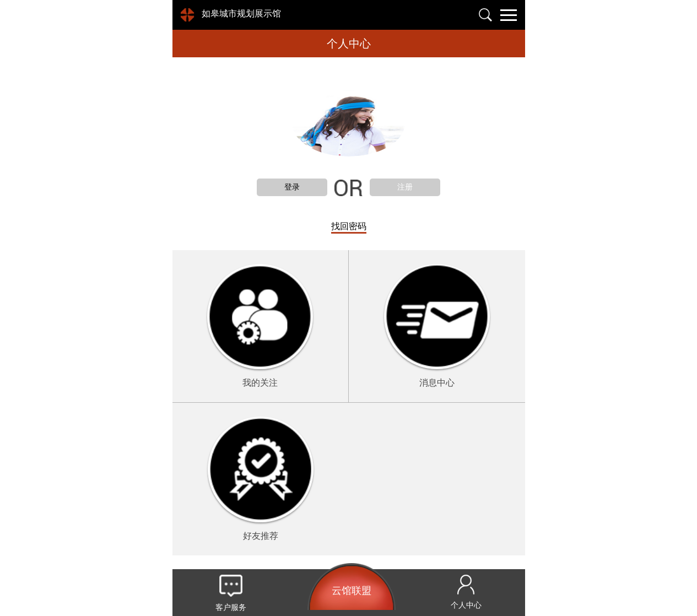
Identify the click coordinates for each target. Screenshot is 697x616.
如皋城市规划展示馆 (241, 13)
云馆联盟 (352, 591)
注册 (405, 187)
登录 (292, 187)
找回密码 (349, 226)
